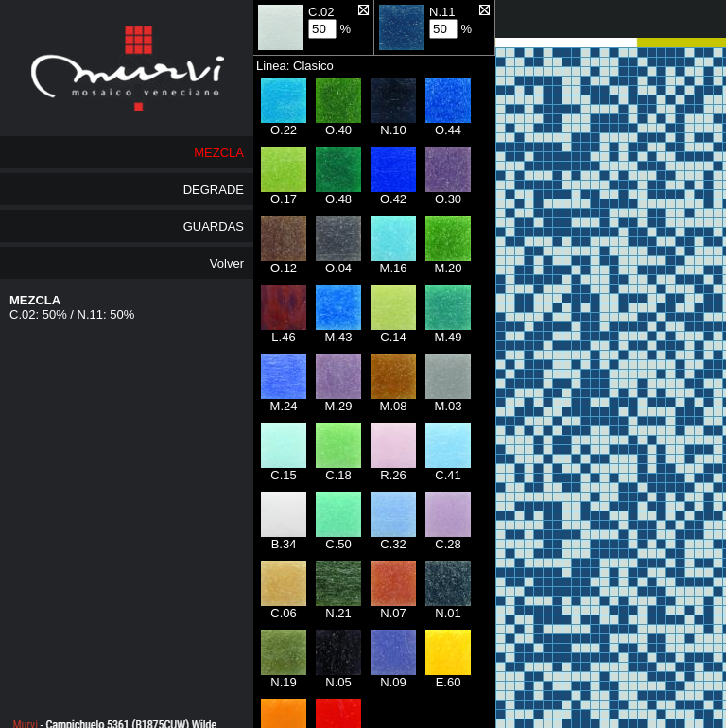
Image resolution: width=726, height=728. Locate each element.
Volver (227, 263)
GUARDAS (214, 226)
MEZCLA (219, 153)
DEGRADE (214, 190)
